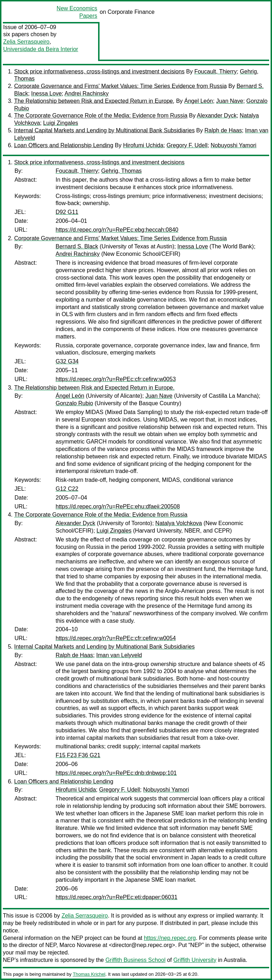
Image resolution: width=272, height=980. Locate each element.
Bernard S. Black (77, 246)
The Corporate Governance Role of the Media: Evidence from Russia (101, 115)
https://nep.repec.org (170, 938)
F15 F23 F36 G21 (78, 755)
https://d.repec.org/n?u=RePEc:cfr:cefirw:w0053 (116, 379)
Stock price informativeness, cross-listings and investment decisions (99, 71)
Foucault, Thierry (216, 71)
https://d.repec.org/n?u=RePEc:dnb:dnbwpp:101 (116, 773)
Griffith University (195, 960)
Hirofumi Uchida (143, 145)
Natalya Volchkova (179, 523)
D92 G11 (67, 212)
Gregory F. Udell (187, 145)
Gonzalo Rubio (74, 403)
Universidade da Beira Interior (41, 49)
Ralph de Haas (223, 130)
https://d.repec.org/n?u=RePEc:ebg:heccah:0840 (117, 230)
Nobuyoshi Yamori (234, 145)
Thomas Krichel (89, 974)
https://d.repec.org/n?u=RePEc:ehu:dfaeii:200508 (118, 506)
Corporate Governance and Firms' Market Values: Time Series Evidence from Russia (120, 86)
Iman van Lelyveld (119, 655)
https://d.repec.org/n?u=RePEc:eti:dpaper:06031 (117, 897)
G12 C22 (67, 489)
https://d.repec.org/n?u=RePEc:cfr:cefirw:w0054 (116, 638)
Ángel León (199, 101)
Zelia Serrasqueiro (26, 42)
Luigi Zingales (61, 123)
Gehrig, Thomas (121, 171)
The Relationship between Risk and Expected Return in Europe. (94, 101)
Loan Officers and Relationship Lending (64, 145)
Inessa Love (46, 93)
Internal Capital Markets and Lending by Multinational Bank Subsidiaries (104, 130)
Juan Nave (230, 101)
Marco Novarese (80, 945)
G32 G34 (67, 361)
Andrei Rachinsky (87, 93)
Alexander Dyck (217, 115)
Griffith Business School (136, 960)
